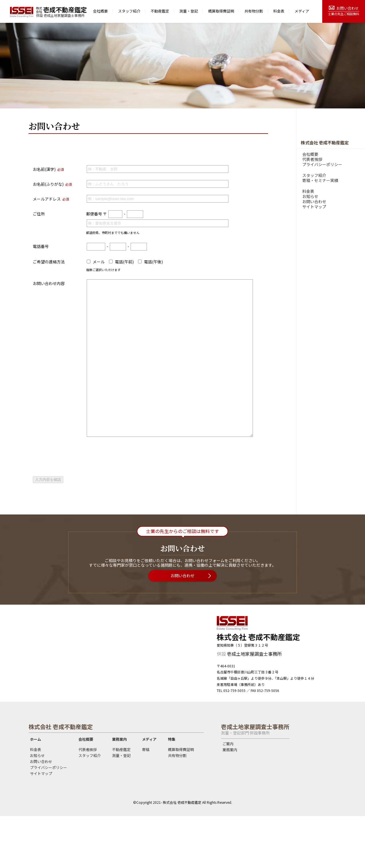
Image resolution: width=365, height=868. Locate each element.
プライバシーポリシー (322, 164)
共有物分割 (254, 11)
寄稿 (146, 802)
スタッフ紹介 (129, 11)
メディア (302, 11)
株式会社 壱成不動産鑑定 (325, 143)
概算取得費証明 (221, 11)
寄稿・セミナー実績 (320, 180)
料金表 (279, 11)
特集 (172, 791)
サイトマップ (314, 207)
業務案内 (119, 791)
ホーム (36, 791)
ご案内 (228, 796)
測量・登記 (189, 11)
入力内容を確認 (48, 531)
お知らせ (310, 196)
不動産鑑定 (160, 11)
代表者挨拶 (312, 159)
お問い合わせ (348, 8)
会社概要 (100, 11)
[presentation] (76, 513)
